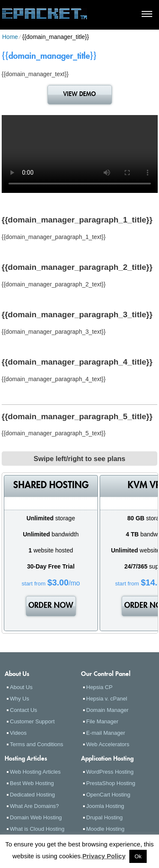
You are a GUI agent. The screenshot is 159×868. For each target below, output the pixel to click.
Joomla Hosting (105, 806)
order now (51, 606)
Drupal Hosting (104, 817)
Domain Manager (107, 710)
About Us (21, 687)
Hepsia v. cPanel (107, 699)
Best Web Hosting (32, 783)
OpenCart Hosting (108, 795)
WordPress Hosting (110, 772)
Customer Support (32, 721)
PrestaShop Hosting (111, 783)
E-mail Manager (106, 733)
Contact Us (23, 710)
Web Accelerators (108, 744)
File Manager (102, 721)
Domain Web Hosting (36, 817)
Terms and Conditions (36, 744)
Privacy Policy (104, 856)
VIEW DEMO (79, 95)
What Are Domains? (34, 806)
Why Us (20, 699)
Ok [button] (138, 856)
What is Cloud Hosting (37, 829)
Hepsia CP (99, 687)
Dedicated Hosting (32, 795)
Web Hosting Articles (35, 772)
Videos (18, 733)
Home (10, 37)
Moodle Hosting (105, 829)
